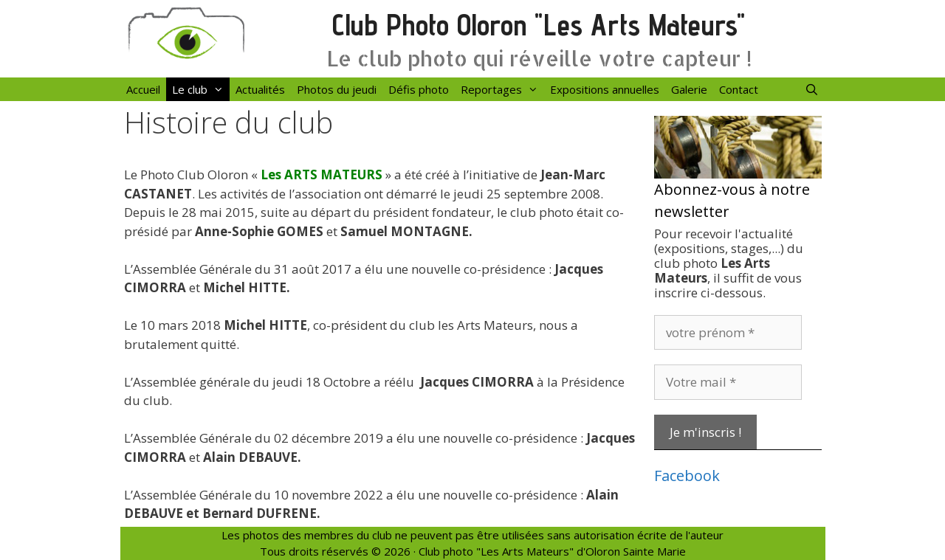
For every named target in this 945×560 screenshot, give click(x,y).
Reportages (502, 89)
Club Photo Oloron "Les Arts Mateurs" (539, 25)
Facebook (687, 476)
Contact (739, 89)
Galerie (689, 89)
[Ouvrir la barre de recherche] (812, 89)
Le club (201, 89)
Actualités (260, 89)
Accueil (143, 89)
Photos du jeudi (337, 89)
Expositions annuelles (605, 89)
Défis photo (419, 89)
